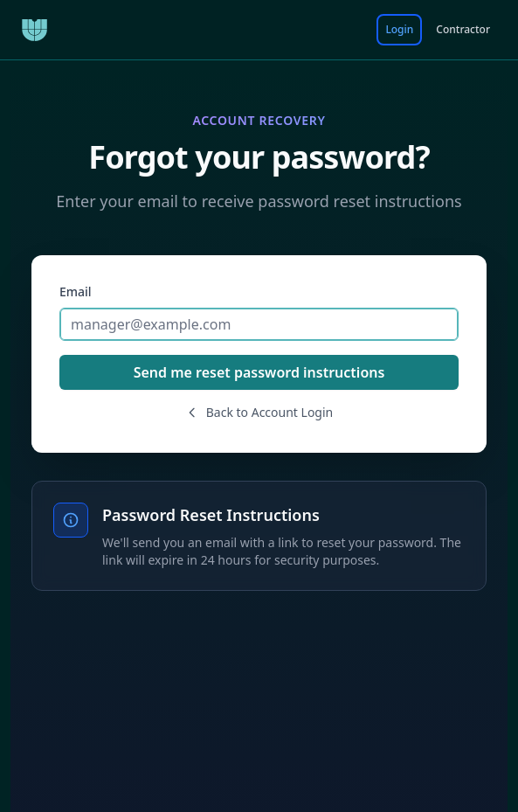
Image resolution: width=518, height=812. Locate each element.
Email (76, 291)
